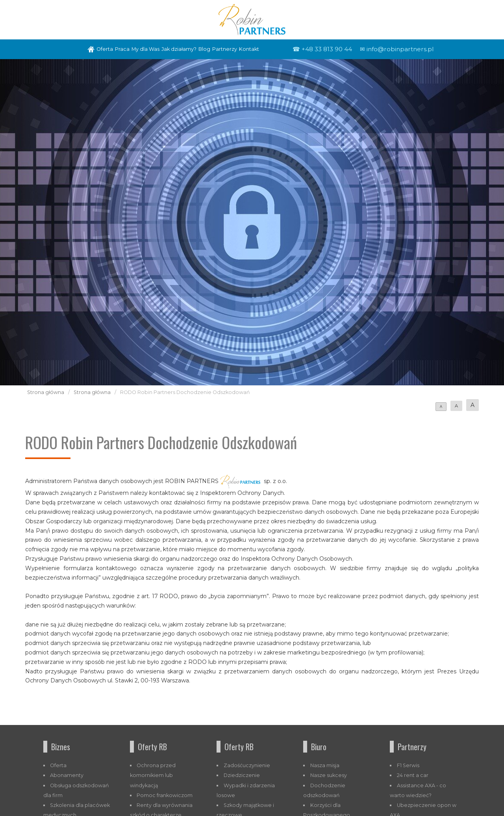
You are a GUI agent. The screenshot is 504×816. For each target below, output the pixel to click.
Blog (204, 49)
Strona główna (46, 392)
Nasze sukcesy (329, 775)
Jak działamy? (179, 49)
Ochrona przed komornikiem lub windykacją (153, 775)
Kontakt (249, 49)
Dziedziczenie (242, 775)
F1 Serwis (408, 765)
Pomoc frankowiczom (165, 795)
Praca (122, 49)
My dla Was (145, 49)
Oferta (105, 49)
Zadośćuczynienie (247, 765)
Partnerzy (225, 49)
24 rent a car (413, 775)
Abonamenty (67, 775)
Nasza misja (325, 765)
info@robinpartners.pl (400, 49)
